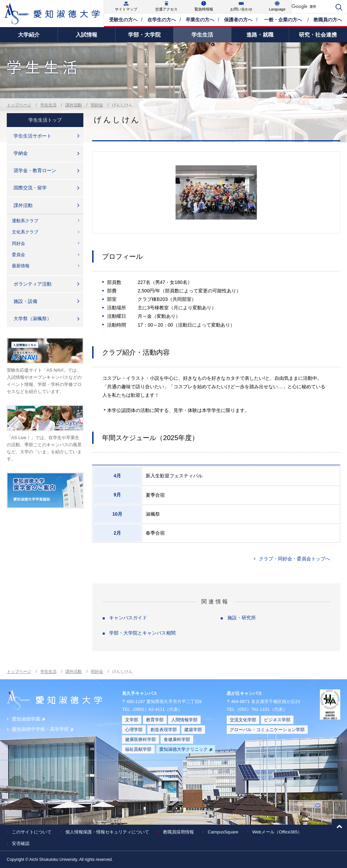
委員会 (18, 255)
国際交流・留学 (30, 188)
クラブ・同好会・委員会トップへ (294, 559)
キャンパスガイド (128, 618)
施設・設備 (25, 301)
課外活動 (74, 105)
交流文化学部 (243, 720)
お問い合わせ (241, 9)
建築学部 (193, 730)
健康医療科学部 (140, 739)
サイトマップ (126, 9)
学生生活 (48, 105)
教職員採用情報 (178, 832)
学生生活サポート (33, 136)
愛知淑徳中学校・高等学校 (43, 729)
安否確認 (21, 843)
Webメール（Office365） (277, 832)
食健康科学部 (177, 739)
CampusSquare (223, 832)
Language (277, 9)
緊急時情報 (204, 9)
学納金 (21, 153)
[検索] (312, 7)
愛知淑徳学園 (28, 719)
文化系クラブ (25, 232)
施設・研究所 (242, 618)
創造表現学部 (164, 730)
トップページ (19, 105)
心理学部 (134, 730)
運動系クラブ (25, 221)
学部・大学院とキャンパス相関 (142, 633)
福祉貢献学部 (138, 749)
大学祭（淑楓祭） (33, 318)
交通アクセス (166, 9)
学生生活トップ (45, 120)
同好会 (97, 105)
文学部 (132, 720)
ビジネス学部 (277, 720)
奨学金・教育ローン (35, 170)
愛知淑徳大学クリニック (186, 749)
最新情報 (21, 266)
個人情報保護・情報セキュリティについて (107, 832)
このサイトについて (32, 832)
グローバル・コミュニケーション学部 (267, 730)
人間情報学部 (184, 720)
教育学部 (155, 720)
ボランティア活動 (33, 284)
